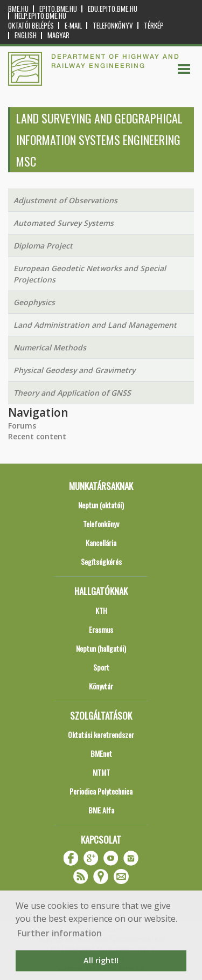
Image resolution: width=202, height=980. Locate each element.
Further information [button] (60, 933)
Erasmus (101, 629)
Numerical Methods (50, 347)
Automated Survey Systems (64, 223)
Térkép (154, 26)
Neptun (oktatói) (101, 505)
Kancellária (101, 543)
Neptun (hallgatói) (101, 648)
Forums (22, 426)
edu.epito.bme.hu (113, 9)
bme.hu (18, 9)
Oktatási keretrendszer (101, 734)
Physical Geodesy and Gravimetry (74, 370)
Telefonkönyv (113, 26)
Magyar (58, 35)
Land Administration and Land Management (95, 325)
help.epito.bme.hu (40, 16)
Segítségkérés (101, 561)
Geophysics (34, 302)
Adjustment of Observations (65, 200)
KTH (101, 610)
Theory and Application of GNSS (72, 393)
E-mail (73, 26)
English (26, 35)
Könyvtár (101, 686)
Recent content (37, 436)
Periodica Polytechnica (101, 791)
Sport (101, 667)
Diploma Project (43, 246)
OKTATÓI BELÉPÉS (31, 26)
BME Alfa (101, 810)
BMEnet (101, 753)
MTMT (101, 772)
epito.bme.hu (58, 9)
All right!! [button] (101, 960)
